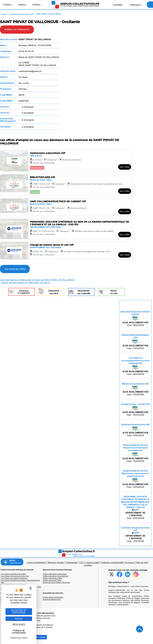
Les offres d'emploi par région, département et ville (20, 581)
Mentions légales (56, 562)
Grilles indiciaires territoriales (55, 574)
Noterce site (114, 292)
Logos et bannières (36, 562)
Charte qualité (93, 562)
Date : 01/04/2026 (135, 389)
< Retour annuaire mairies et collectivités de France (25, 282)
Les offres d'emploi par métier (13, 574)
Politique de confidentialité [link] (19, 632)
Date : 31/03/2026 (135, 534)
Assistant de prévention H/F (135, 424)
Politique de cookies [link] (19, 638)
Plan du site (142, 562)
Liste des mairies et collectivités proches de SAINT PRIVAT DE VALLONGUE (37, 280)
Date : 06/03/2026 (135, 366)
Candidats (116, 5)
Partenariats (72, 562)
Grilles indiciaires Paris (52, 580)
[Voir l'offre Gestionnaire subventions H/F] (66, 161)
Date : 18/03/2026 (135, 318)
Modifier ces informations (17, 29)
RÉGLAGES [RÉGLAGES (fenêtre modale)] (19, 625)
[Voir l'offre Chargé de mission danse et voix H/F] (66, 251)
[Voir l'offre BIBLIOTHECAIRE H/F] (66, 185)
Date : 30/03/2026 (135, 410)
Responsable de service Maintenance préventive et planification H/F (135, 473)
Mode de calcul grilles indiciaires (56, 582)
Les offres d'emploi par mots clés (15, 576)
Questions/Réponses (52, 599)
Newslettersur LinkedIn (84, 292)
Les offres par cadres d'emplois (14, 578)
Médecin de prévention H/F (135, 384)
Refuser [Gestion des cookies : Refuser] (19, 619)
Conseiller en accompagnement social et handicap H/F (135, 361)
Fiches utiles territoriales (53, 597)
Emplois (8, 5)
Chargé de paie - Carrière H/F (135, 404)
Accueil (4, 14)
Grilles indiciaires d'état (52, 578)
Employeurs (134, 5)
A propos (130, 562)
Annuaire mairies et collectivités (22, 14)
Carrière (37, 5)
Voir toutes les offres (15, 269)
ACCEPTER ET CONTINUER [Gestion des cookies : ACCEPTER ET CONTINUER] (19, 612)
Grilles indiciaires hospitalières (55, 576)
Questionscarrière (54, 292)
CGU (82, 562)
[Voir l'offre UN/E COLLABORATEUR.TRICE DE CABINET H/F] (66, 207)
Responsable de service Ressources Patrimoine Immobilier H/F (135, 448)
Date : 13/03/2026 (135, 342)
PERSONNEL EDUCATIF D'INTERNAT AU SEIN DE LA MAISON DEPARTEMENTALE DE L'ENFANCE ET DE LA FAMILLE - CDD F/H (135, 502)
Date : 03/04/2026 (135, 453)
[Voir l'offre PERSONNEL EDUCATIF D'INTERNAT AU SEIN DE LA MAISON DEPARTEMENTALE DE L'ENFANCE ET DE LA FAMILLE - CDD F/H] (66, 229)
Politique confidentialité (112, 562)
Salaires (23, 5)
